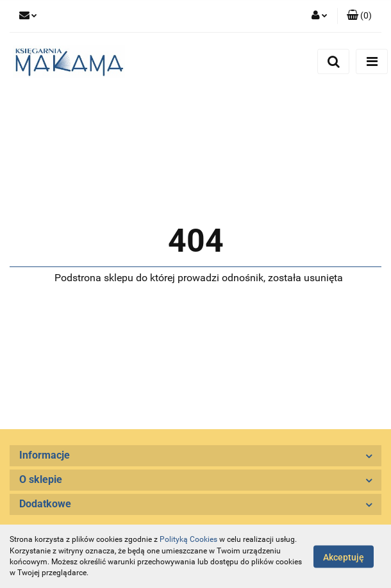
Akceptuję (344, 557)
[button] (359, 16)
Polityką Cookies (188, 539)
